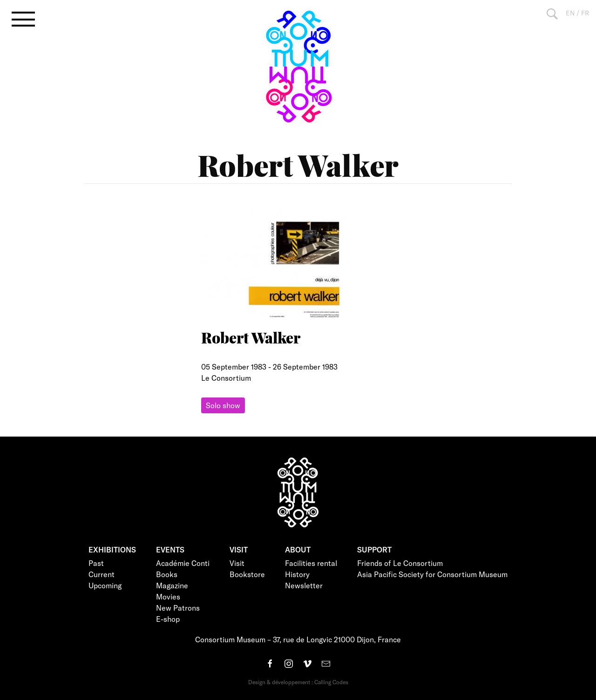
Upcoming (105, 585)
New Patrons (178, 608)
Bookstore (247, 574)
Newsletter (304, 585)
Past (96, 563)
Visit (237, 563)
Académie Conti (183, 563)
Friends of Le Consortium (400, 563)
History (297, 574)
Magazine (172, 585)
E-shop (168, 619)
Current (102, 574)
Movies (168, 596)
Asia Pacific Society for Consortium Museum (432, 574)
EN (570, 13)
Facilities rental (311, 563)
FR (585, 13)
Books (167, 574)
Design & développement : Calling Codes (298, 682)
